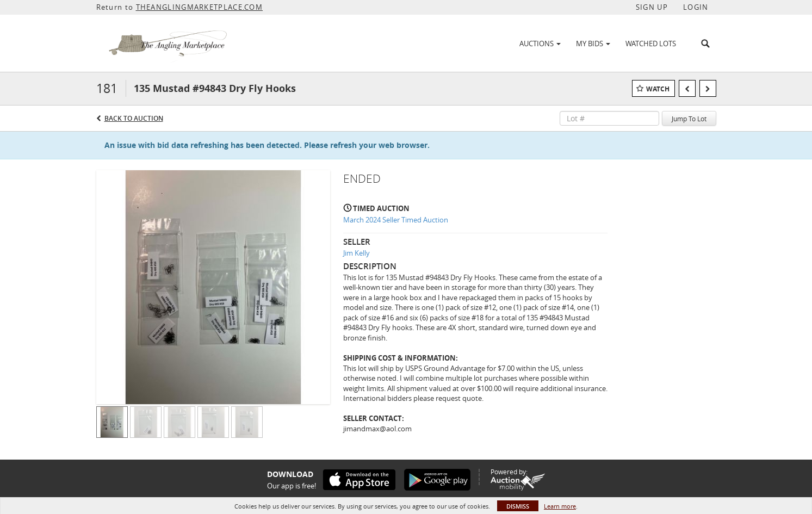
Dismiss (518, 506)
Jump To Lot (689, 119)
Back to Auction (134, 118)
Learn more (560, 506)
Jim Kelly (357, 253)
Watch (658, 89)
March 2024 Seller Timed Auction (396, 220)
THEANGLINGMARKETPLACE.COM (200, 7)
